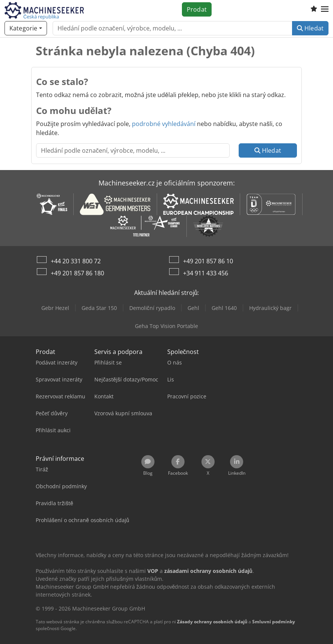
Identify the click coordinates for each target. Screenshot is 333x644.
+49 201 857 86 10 (208, 261)
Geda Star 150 (99, 308)
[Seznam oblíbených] (314, 9)
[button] (325, 9)
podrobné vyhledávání (164, 124)
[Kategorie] (26, 28)
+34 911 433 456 (206, 273)
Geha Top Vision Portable (166, 326)
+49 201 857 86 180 (77, 273)
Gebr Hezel (55, 308)
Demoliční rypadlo (152, 308)
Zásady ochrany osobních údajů (212, 622)
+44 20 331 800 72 (76, 261)
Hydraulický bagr (270, 308)
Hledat (310, 28)
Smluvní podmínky (274, 622)
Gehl (193, 308)
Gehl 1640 (224, 308)
